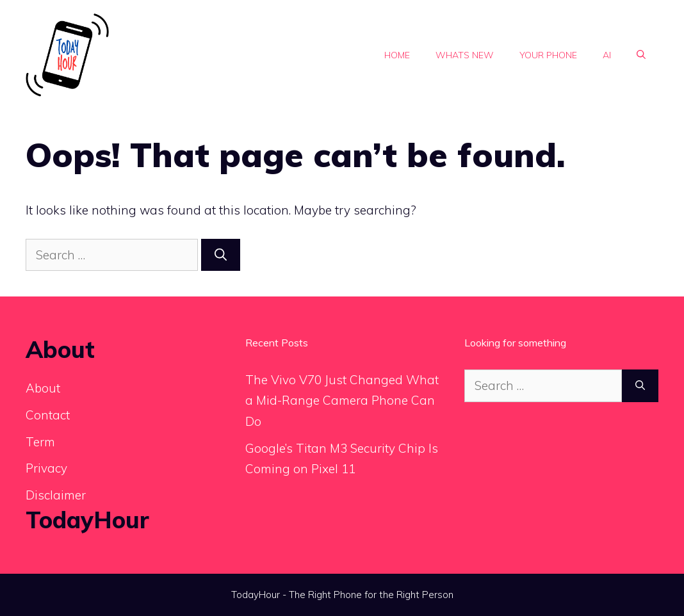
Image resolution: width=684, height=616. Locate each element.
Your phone (548, 55)
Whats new (465, 55)
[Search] (221, 255)
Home (397, 55)
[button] (641, 55)
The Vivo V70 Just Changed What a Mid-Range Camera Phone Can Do (342, 401)
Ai (607, 55)
